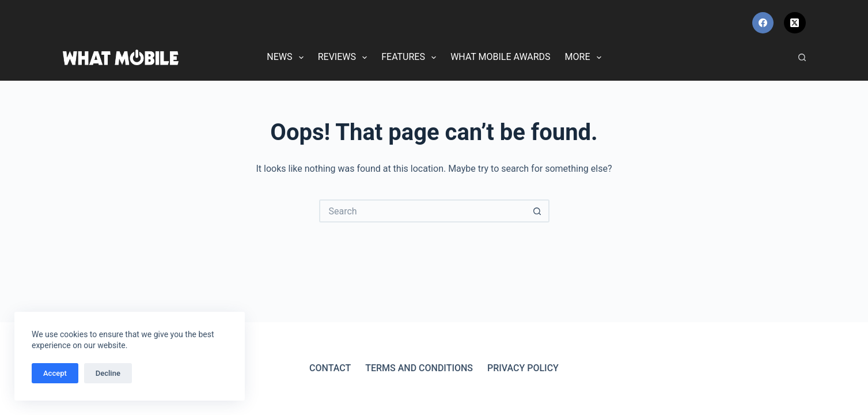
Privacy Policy (523, 368)
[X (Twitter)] (795, 23)
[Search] (802, 57)
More (585, 58)
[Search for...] (423, 211)
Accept (55, 373)
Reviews (345, 58)
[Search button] (538, 211)
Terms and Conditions (419, 368)
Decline (108, 373)
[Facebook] (763, 23)
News (287, 58)
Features (411, 58)
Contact (330, 368)
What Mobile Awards (500, 57)
